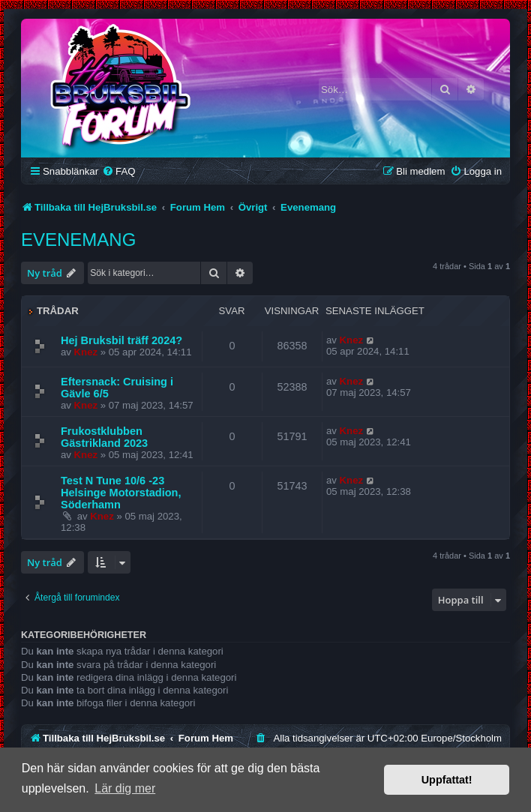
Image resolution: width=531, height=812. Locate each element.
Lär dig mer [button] (125, 788)
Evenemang (78, 240)
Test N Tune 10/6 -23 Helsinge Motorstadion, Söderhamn (121, 493)
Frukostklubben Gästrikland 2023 (104, 437)
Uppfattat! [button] (447, 780)
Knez (86, 352)
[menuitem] (118, 171)
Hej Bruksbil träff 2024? (121, 340)
